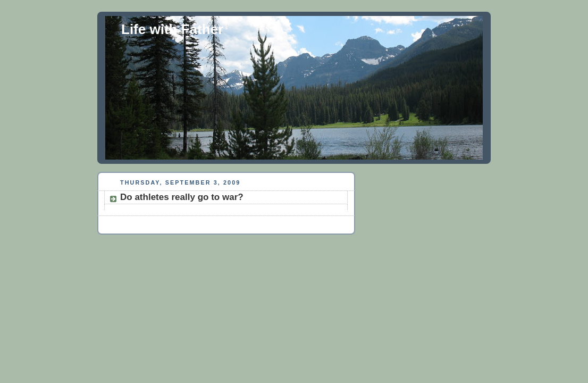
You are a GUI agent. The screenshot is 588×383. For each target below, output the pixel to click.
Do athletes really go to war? (182, 197)
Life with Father (172, 29)
